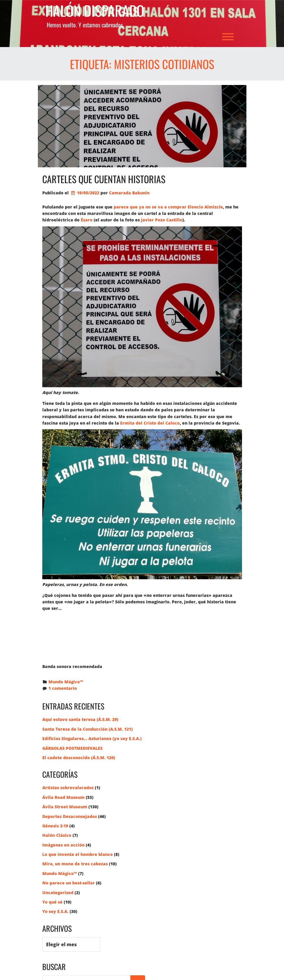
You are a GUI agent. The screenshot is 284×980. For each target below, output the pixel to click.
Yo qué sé (52, 902)
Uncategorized (58, 893)
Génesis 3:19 (55, 826)
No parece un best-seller (69, 883)
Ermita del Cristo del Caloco (150, 423)
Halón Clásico (57, 835)
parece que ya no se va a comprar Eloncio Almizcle (168, 207)
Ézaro (87, 220)
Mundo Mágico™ (66, 682)
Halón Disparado (95, 11)
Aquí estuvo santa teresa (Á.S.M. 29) (80, 719)
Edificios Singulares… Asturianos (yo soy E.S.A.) (92, 738)
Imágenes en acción (63, 845)
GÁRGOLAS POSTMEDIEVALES (72, 748)
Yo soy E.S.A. (55, 911)
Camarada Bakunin (129, 193)
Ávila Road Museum (63, 797)
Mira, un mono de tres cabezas (75, 864)
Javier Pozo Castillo (162, 220)
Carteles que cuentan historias (104, 179)
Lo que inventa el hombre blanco (78, 854)
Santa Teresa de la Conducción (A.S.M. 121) (88, 729)
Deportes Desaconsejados (70, 816)
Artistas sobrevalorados (68, 788)
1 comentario (63, 688)
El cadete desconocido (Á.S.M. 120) (79, 758)
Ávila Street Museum (65, 807)
